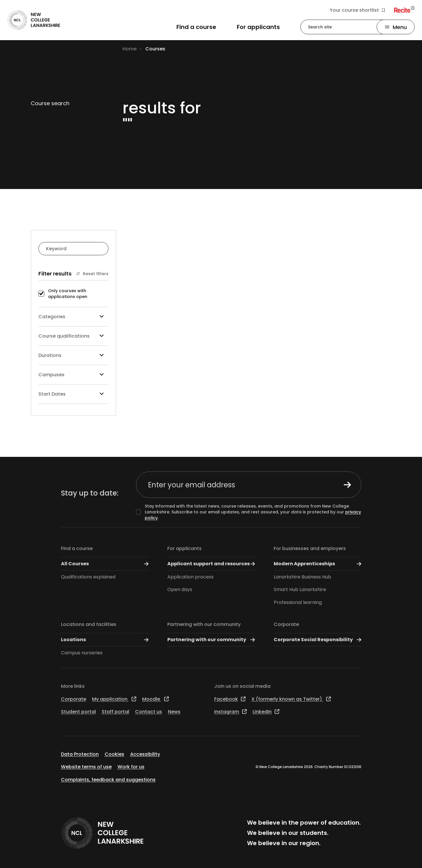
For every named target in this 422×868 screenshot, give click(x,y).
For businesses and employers (310, 548)
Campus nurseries (82, 653)
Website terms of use (86, 767)
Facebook (230, 699)
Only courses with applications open (68, 294)
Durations (73, 355)
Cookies (114, 754)
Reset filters (92, 274)
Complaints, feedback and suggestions (108, 780)
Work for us (131, 767)
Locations (105, 640)
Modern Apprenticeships (318, 564)
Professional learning (298, 602)
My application (114, 699)
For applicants (184, 548)
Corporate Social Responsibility (318, 640)
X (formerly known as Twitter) (291, 699)
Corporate (286, 624)
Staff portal (115, 712)
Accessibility (145, 754)
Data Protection (80, 754)
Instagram (230, 712)
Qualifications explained (88, 577)
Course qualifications (73, 336)
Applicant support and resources (211, 564)
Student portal (78, 712)
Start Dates (73, 394)
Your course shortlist (357, 10)
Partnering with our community (204, 624)
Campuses (73, 375)
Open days (180, 589)
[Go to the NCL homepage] (34, 20)
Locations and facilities (89, 624)
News (174, 712)
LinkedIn (266, 712)
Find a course (77, 548)
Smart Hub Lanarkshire (300, 589)
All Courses (105, 564)
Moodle (155, 699)
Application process (190, 577)
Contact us (149, 712)
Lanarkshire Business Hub (302, 577)
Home (130, 49)
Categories (73, 317)
